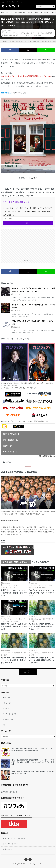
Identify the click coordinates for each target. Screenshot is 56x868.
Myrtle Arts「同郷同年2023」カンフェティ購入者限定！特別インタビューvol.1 (14, 660)
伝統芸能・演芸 (8, 719)
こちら (35, 178)
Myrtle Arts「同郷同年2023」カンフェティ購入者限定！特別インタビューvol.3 (42, 626)
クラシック (16, 33)
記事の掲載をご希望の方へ (10, 792)
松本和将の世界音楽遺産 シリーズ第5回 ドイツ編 (19, 35)
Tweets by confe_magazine (10, 521)
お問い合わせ (8, 849)
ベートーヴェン (40, 33)
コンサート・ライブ (10, 714)
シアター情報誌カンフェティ (23, 13)
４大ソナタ (8, 33)
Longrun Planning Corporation (33, 864)
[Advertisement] (28, 244)
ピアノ (32, 33)
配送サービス (8, 446)
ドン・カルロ (14, 587)
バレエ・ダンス (8, 703)
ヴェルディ (7, 585)
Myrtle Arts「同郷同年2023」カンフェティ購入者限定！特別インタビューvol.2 (42, 660)
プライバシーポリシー (10, 844)
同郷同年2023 (46, 619)
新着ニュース (5, 13)
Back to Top (28, 672)
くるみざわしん (36, 619)
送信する (28, 223)
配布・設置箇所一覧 (10, 440)
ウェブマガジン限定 (42, 13)
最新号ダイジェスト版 (11, 434)
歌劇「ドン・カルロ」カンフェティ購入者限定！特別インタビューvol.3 (42, 593)
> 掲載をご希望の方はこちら (46, 456)
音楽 (39, 35)
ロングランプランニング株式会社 (14, 838)
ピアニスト (25, 33)
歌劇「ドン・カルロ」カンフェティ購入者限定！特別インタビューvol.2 (14, 593)
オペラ (23, 585)
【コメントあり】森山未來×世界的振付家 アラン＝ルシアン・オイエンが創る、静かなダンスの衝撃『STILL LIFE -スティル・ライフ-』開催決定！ (33, 762)
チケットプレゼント (10, 452)
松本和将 (49, 33)
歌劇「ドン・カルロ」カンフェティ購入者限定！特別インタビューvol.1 (14, 626)
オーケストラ (16, 585)
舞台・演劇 (7, 698)
